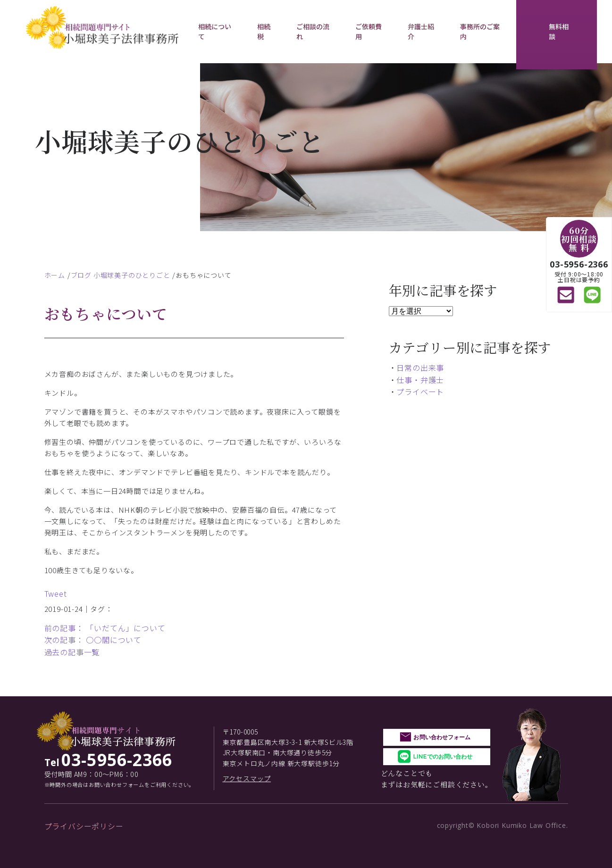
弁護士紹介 (421, 31)
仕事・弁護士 (420, 380)
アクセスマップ (247, 778)
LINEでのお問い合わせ (443, 756)
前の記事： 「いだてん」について (105, 628)
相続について (215, 31)
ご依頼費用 (369, 31)
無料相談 (559, 31)
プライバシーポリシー (84, 826)
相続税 (264, 31)
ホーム (55, 275)
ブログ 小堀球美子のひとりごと (121, 275)
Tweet (56, 593)
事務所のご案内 (480, 31)
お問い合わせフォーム (442, 737)
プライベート (420, 392)
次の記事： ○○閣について (93, 640)
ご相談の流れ (313, 31)
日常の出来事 (420, 367)
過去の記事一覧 (72, 652)
